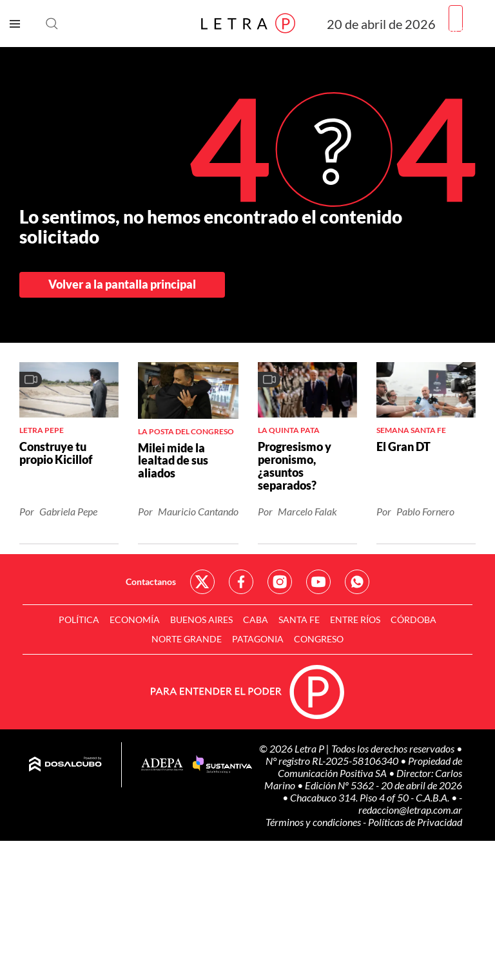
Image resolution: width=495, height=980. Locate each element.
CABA (256, 620)
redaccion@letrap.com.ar (410, 810)
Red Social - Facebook (241, 582)
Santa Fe (299, 620)
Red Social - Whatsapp (357, 582)
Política (79, 620)
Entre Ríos (355, 620)
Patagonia (258, 639)
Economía (135, 620)
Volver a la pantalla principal (122, 284)
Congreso (319, 639)
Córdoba (413, 620)
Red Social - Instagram (280, 582)
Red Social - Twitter (202, 582)
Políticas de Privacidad (415, 822)
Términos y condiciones (314, 822)
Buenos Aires (201, 620)
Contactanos (151, 581)
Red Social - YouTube (318, 582)
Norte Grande (187, 639)
